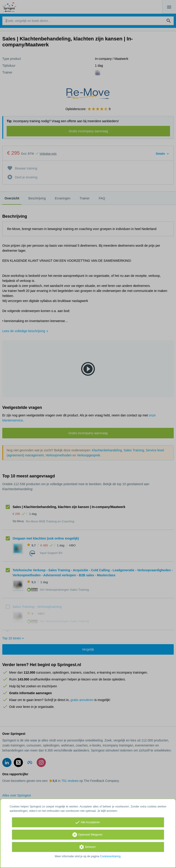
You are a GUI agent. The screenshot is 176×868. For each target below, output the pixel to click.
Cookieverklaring (110, 856)
